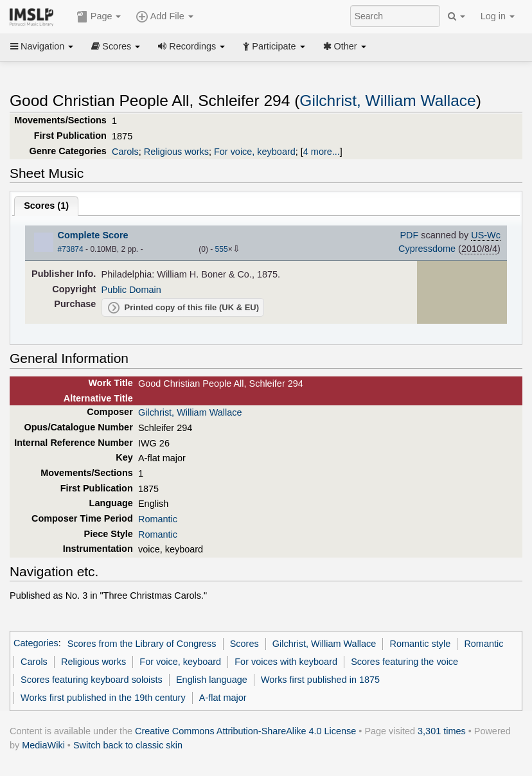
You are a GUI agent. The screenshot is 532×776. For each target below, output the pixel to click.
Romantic (158, 519)
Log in (498, 16)
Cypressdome (427, 249)
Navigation (42, 46)
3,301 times (442, 731)
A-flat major (223, 698)
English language (212, 680)
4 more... (322, 152)
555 (222, 249)
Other (345, 46)
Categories (36, 644)
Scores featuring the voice (404, 662)
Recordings (191, 46)
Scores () (46, 206)
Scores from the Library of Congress (142, 644)
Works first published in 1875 (320, 680)
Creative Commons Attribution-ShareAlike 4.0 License (245, 731)
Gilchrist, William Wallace (387, 101)
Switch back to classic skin (128, 745)
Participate (274, 46)
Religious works (176, 152)
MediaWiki (43, 745)
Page (99, 17)
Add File (164, 17)
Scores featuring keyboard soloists (92, 680)
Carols (125, 152)
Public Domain (131, 290)
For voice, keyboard (255, 152)
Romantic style (421, 644)
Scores (116, 46)
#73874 (71, 249)
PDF (409, 235)
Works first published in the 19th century (103, 698)
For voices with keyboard (286, 662)
